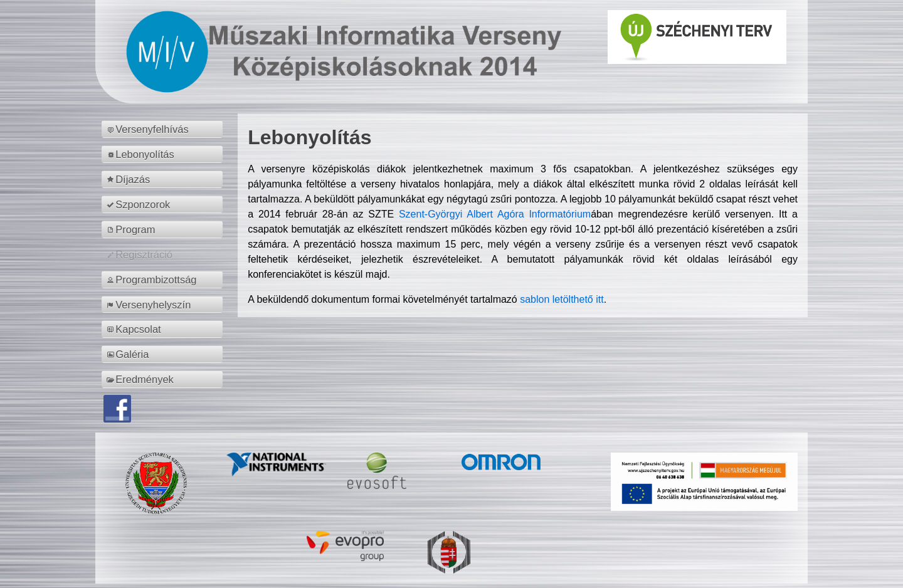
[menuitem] (164, 129)
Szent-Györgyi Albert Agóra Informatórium (495, 214)
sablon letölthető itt (562, 299)
